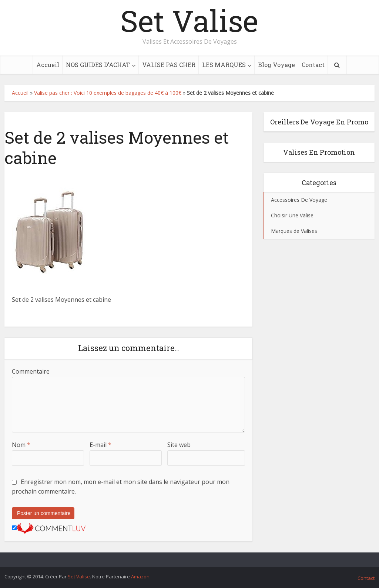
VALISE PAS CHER (169, 65)
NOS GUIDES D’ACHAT (98, 65)
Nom (21, 445)
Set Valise (189, 20)
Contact (313, 65)
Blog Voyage (276, 65)
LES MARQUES (224, 65)
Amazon (140, 577)
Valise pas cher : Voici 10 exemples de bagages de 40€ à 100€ (108, 93)
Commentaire (31, 371)
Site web (179, 445)
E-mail (100, 445)
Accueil (48, 65)
